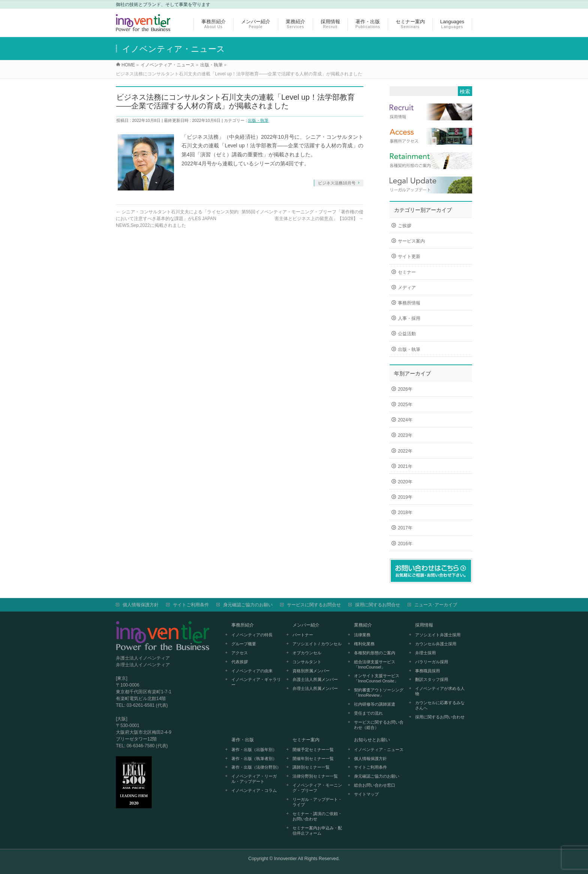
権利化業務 (364, 644)
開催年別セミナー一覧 (313, 759)
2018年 (405, 513)
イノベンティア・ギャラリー (256, 682)
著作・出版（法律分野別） (256, 767)
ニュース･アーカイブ (436, 605)
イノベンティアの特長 (252, 635)
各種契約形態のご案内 (375, 653)
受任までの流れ (368, 713)
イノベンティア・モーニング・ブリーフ (317, 788)
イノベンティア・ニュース (379, 750)
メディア (407, 288)
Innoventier (286, 859)
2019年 (405, 497)
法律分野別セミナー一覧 (315, 776)
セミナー (407, 272)
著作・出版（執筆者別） (254, 759)
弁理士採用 (425, 653)
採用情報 (424, 625)
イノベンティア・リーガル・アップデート (254, 779)
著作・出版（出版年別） (254, 750)
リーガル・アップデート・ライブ (317, 802)
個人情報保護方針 (141, 605)
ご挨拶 (405, 226)
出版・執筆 (258, 120)
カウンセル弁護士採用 (436, 644)
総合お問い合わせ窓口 (375, 785)
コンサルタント (307, 662)
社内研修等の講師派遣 (375, 704)
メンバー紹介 (306, 625)
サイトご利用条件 (191, 605)
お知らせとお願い (372, 740)
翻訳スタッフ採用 (432, 679)
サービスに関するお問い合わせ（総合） (379, 725)
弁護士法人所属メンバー (315, 679)
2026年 (405, 389)
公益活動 (407, 334)
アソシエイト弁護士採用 (438, 635)
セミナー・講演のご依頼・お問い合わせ (317, 816)
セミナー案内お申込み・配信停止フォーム (317, 831)
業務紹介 (363, 625)
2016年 (405, 544)
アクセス (240, 653)
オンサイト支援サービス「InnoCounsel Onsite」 (377, 678)
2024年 (405, 420)
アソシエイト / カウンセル (317, 644)
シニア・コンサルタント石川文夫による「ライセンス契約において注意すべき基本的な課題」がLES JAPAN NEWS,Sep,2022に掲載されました (177, 219)
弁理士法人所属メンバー (315, 688)
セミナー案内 (306, 740)
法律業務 (362, 635)
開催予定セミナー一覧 (313, 750)
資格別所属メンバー (311, 671)
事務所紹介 (243, 625)
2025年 (405, 405)
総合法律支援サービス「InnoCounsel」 (375, 664)
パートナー (303, 635)
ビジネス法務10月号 (337, 183)
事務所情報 (409, 303)
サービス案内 (411, 241)
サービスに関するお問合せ (314, 605)
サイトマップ (366, 794)
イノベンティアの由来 (252, 671)
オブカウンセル (307, 653)
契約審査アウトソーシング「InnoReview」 (379, 693)
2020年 (405, 482)
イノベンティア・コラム (254, 790)
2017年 (405, 528)
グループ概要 (244, 644)
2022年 (405, 451)
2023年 (405, 435)
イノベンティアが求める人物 (440, 691)
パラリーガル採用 (432, 662)
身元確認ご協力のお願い (248, 605)
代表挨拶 (240, 662)
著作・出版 (243, 740)
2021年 (405, 466)
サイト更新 (409, 256)
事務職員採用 (427, 671)
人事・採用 (409, 318)
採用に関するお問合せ (378, 605)
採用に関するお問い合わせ (440, 717)
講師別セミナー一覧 (311, 767)
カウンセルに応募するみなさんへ (440, 705)
